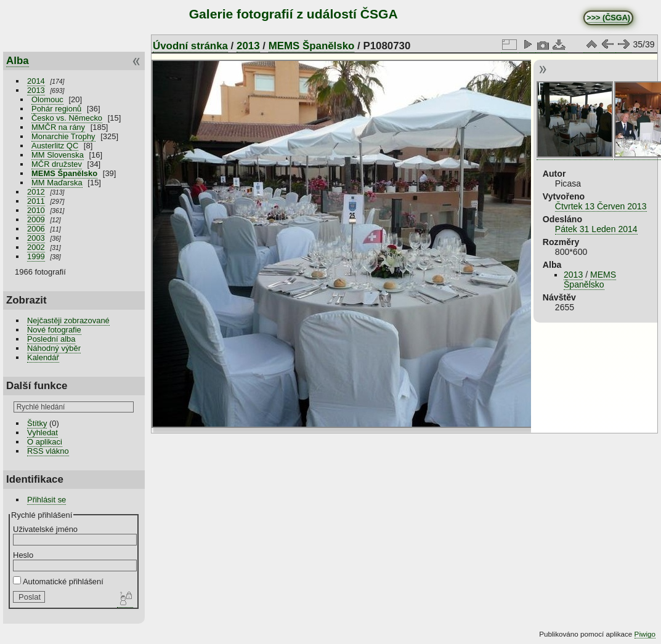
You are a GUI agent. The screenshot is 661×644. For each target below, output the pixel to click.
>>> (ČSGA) (608, 18)
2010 (36, 210)
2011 (36, 201)
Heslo (23, 555)
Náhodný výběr (54, 348)
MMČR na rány (58, 127)
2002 (36, 247)
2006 (36, 229)
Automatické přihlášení (58, 582)
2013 (36, 90)
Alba (18, 61)
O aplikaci (45, 442)
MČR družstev (57, 164)
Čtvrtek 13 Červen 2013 (601, 206)
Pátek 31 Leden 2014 (596, 229)
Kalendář (43, 357)
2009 (36, 219)
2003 (36, 238)
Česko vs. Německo (67, 118)
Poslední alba (51, 339)
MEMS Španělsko (64, 173)
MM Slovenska (58, 155)
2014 (36, 81)
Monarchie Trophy (63, 136)
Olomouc (47, 99)
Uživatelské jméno (45, 529)
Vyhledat (43, 433)
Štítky (37, 423)
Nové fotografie (54, 330)
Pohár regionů (56, 109)
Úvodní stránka (190, 46)
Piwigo (645, 634)
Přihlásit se (47, 500)
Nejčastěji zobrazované (68, 320)
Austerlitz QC (55, 146)
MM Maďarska (57, 183)
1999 (36, 256)
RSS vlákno (48, 451)
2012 (36, 192)
